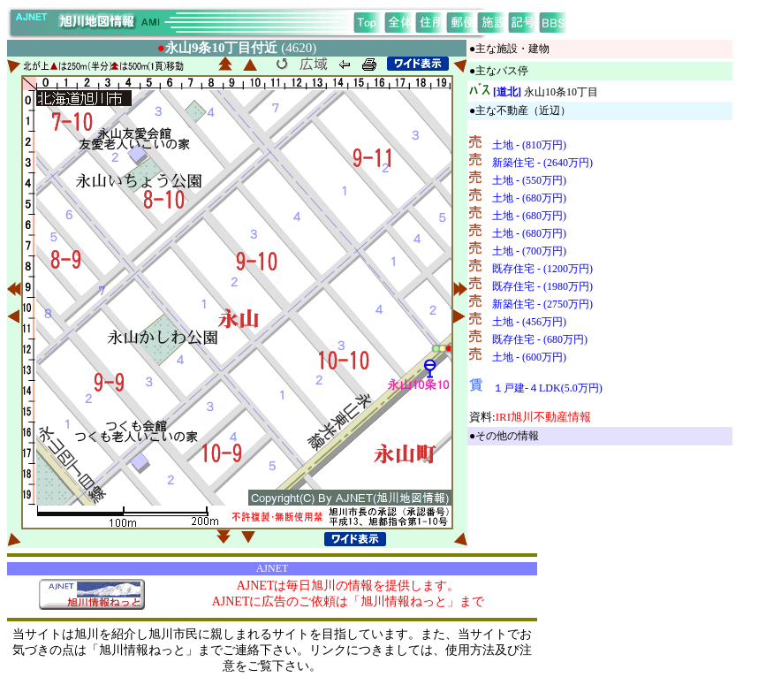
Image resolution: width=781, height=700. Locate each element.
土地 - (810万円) (529, 145)
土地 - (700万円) (529, 251)
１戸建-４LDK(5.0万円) (548, 388)
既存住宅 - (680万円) (540, 339)
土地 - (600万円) (529, 357)
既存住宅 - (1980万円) (542, 286)
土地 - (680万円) (529, 198)
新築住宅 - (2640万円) (542, 163)
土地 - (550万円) (529, 180)
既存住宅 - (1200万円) (542, 269)
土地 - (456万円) (529, 322)
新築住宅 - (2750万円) (542, 304)
